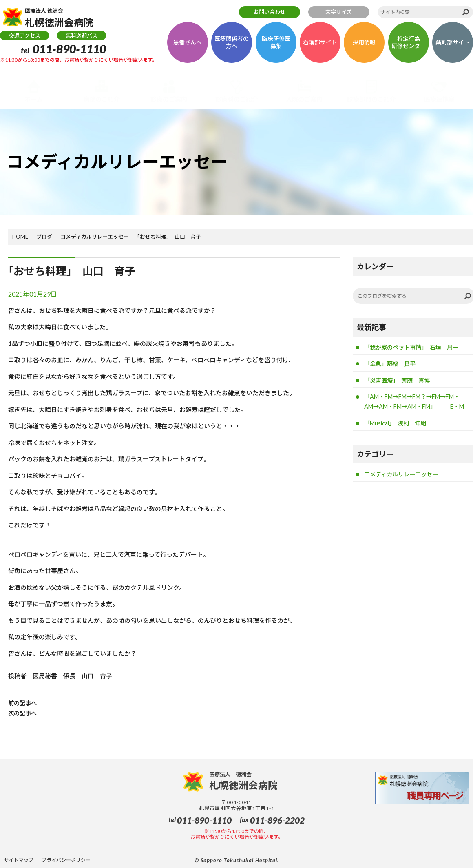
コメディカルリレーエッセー (95, 237)
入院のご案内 (304, 99)
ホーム (34, 99)
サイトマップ (19, 860)
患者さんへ (188, 45)
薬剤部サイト (453, 45)
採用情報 (364, 45)
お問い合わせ (270, 12)
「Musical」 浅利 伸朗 (398, 436)
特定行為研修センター (409, 45)
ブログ (44, 237)
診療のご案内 (169, 99)
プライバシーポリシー (66, 860)
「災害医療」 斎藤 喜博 (399, 381)
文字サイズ (339, 12)
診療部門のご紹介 (371, 99)
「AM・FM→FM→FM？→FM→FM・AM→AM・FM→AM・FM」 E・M (417, 409)
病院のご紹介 (102, 99)
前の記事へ (23, 703)
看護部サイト (320, 45)
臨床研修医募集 (276, 45)
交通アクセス (25, 39)
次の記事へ (23, 713)
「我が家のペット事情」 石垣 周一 (415, 348)
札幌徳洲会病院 (66, 19)
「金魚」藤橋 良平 (392, 364)
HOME (20, 237)
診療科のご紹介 (237, 99)
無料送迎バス (82, 39)
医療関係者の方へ (232, 45)
